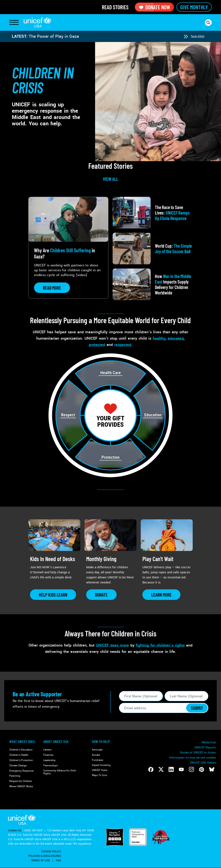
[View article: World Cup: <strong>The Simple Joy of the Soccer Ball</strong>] (153, 248)
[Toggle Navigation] (14, 23)
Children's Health (19, 755)
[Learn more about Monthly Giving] (101, 595)
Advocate (97, 750)
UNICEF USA (37, 22)
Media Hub (209, 742)
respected (123, 345)
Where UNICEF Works (21, 786)
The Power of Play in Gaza (54, 36)
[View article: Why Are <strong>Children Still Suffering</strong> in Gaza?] (68, 248)
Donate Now (154, 7)
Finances (48, 755)
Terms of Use (40, 860)
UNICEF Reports (205, 747)
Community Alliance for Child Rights (60, 772)
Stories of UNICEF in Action (198, 753)
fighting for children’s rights (160, 645)
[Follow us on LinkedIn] (171, 769)
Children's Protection (21, 760)
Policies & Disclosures (45, 856)
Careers (47, 750)
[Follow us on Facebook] (151, 769)
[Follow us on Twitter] (161, 769)
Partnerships (50, 766)
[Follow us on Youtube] (181, 769)
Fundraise (98, 760)
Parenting (15, 776)
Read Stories (115, 7)
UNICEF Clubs (100, 770)
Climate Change (18, 766)
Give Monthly (194, 7)
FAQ (59, 860)
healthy (159, 338)
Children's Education (21, 750)
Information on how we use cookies (193, 758)
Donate (96, 755)
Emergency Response (21, 771)
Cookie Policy (51, 852)
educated (176, 338)
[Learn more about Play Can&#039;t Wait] (161, 595)
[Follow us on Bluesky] (212, 769)
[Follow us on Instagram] (191, 769)
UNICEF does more (112, 645)
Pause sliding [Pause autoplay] (198, 36)
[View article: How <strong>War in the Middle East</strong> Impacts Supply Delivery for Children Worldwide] (153, 284)
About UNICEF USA (56, 741)
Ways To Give (99, 775)
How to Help (101, 741)
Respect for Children (21, 781)
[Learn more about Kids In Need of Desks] (53, 595)
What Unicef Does (22, 741)
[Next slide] (186, 36)
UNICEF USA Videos (203, 763)
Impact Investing (101, 765)
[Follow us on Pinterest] (202, 769)
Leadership (49, 760)
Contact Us (15, 830)
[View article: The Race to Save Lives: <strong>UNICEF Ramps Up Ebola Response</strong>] (153, 213)
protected (97, 345)
